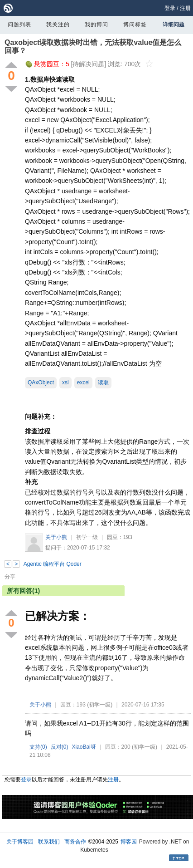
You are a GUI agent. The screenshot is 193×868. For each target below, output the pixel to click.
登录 (170, 8)
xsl (65, 383)
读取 (103, 383)
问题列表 (19, 25)
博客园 (129, 842)
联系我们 (49, 842)
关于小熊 (56, 537)
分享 (10, 577)
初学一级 (87, 537)
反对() (60, 747)
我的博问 (96, 25)
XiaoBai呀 (84, 747)
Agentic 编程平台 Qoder (53, 564)
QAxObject (41, 383)
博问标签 (135, 25)
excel (83, 383)
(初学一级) (100, 705)
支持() (38, 747)
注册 (185, 8)
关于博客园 (20, 842)
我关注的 (58, 25)
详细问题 (174, 25)
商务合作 (75, 842)
